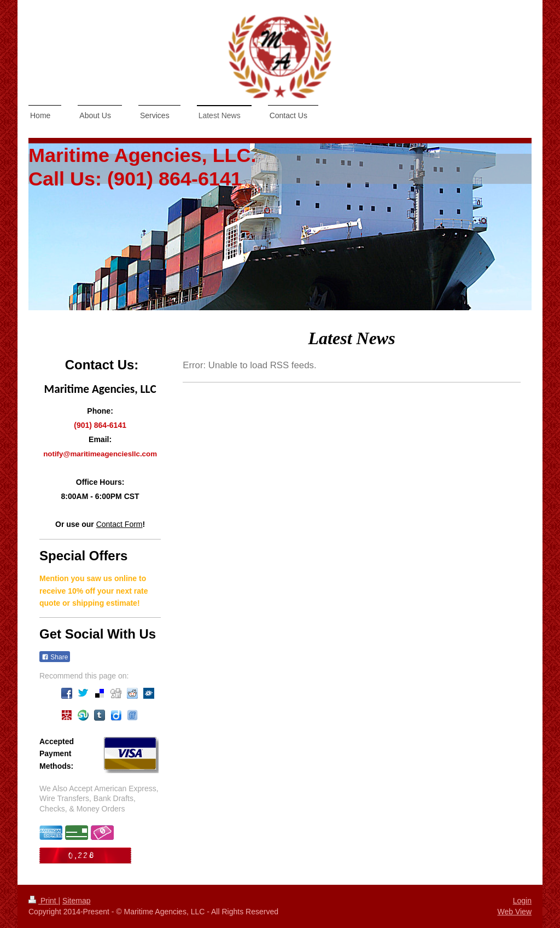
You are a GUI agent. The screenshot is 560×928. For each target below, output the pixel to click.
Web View (514, 912)
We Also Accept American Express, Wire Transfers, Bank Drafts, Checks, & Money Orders (99, 799)
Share (55, 657)
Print (43, 901)
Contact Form (119, 524)
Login (522, 901)
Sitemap (76, 901)
